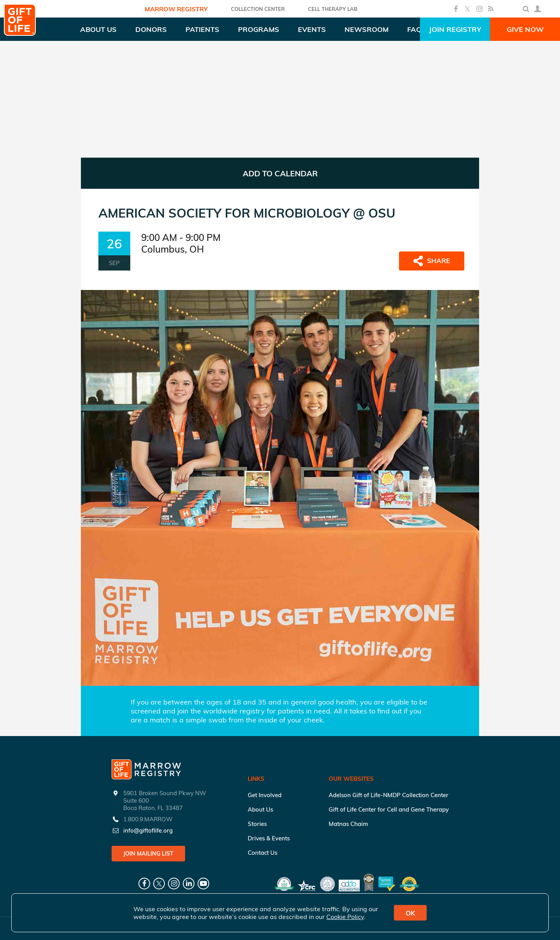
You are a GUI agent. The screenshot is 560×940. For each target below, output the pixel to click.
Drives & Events (269, 838)
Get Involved (265, 795)
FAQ (414, 29)
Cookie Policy (345, 917)
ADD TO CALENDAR (280, 173)
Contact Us (262, 853)
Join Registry (455, 29)
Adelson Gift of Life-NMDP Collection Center (388, 795)
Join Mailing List (148, 854)
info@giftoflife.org (148, 830)
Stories (257, 824)
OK (410, 913)
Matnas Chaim (348, 824)
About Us (260, 809)
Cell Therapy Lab (333, 9)
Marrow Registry (176, 9)
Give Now (525, 29)
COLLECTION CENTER (258, 9)
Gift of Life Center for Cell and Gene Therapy (389, 809)
